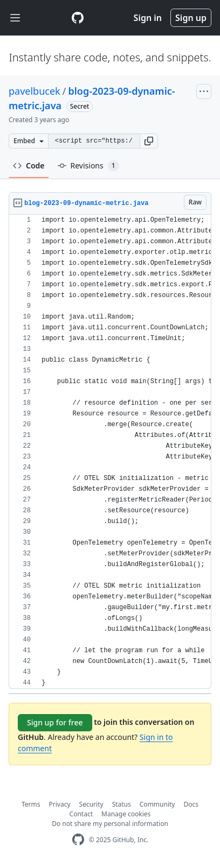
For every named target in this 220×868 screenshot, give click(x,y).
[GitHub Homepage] (78, 840)
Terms (31, 804)
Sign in (148, 18)
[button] (149, 141)
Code (29, 165)
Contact (81, 814)
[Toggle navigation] (15, 18)
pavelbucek (35, 91)
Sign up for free (55, 722)
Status (122, 804)
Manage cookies (126, 814)
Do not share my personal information (110, 824)
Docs (191, 804)
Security (91, 804)
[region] (110, 452)
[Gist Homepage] (78, 18)
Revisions (88, 166)
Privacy (60, 804)
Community (157, 804)
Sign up (191, 18)
